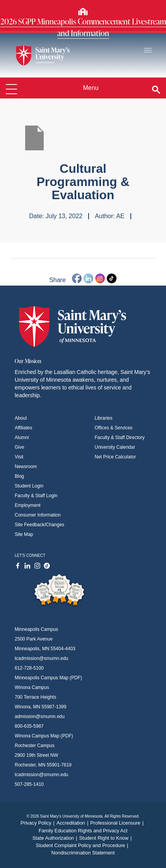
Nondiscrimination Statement (83, 853)
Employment (28, 505)
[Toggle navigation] (148, 51)
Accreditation (73, 823)
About (21, 418)
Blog (19, 476)
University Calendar (115, 447)
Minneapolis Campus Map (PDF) (48, 678)
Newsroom (26, 467)
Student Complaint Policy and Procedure (83, 845)
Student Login (29, 486)
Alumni (22, 437)
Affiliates (23, 428)
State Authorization (56, 838)
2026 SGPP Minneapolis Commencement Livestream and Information (83, 27)
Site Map (24, 534)
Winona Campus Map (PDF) (44, 736)
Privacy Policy (39, 823)
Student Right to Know (107, 838)
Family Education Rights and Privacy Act (83, 831)
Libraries (104, 418)
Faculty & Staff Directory (120, 437)
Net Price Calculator (116, 457)
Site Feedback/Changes (39, 525)
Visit (19, 457)
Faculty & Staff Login (36, 496)
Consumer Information (38, 515)
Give (20, 447)
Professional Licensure (118, 823)
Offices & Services (114, 428)
